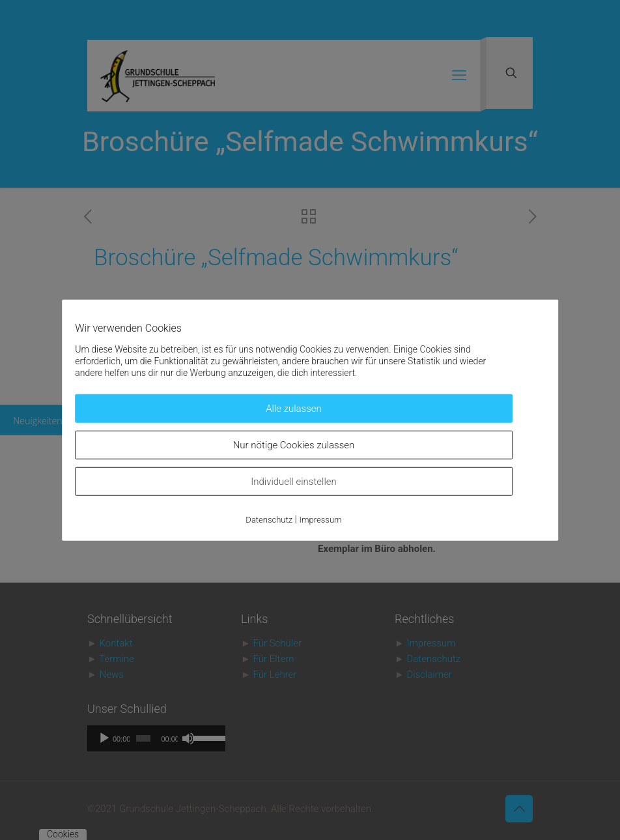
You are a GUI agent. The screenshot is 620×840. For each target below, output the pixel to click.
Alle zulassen (294, 409)
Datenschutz (269, 520)
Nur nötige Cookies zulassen (294, 445)
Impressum (321, 520)
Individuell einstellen (294, 482)
